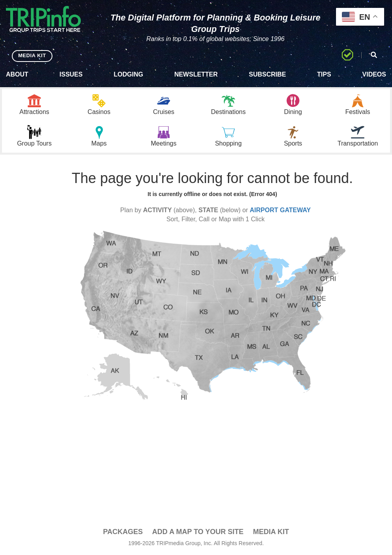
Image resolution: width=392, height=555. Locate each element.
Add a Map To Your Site (198, 532)
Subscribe (267, 74)
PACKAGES (123, 532)
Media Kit (271, 532)
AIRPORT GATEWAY (280, 210)
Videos (374, 74)
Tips (324, 74)
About (17, 74)
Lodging (128, 74)
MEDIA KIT (32, 55)
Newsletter (196, 74)
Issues (71, 74)
